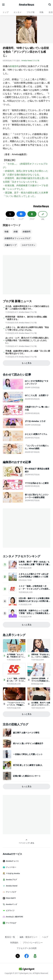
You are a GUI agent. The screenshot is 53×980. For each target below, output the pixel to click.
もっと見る (27, 363)
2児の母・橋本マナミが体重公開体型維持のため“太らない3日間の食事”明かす (34, 601)
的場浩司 (14, 66)
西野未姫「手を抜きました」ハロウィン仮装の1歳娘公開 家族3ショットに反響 (41, 658)
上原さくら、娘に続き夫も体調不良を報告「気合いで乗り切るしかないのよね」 (27, 329)
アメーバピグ (11, 892)
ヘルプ (45, 937)
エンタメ (18, 12)
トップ (6, 12)
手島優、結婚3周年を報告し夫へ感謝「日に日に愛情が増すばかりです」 (28, 352)
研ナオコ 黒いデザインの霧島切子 (28, 743)
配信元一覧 (10, 937)
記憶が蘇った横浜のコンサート (27, 776)
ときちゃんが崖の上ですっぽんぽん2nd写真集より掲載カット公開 (33, 575)
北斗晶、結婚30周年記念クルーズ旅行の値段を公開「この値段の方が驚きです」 (27, 308)
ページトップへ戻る (27, 841)
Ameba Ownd (11, 886)
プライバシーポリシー (33, 943)
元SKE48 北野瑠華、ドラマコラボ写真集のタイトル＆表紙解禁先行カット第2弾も (41, 682)
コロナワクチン (28, 245)
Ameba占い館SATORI (14, 917)
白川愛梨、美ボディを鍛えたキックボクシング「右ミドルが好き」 (41, 705)
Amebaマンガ (11, 904)
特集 (42, 12)
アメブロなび (11, 923)
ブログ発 (31, 12)
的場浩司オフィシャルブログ (17, 238)
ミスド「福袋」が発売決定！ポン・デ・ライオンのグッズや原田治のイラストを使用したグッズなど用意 (33, 590)
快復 (7, 232)
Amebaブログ (11, 880)
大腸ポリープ (10, 245)
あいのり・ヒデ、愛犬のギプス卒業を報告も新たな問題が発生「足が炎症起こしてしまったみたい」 (27, 340)
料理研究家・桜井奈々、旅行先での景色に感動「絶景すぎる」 (26, 318)
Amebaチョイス (12, 861)
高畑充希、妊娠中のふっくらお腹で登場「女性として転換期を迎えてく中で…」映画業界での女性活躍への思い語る (34, 615)
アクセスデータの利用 (27, 948)
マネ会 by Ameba (12, 873)
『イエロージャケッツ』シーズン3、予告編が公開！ (16, 705)
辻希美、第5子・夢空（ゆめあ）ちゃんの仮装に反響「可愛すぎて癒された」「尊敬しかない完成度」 (34, 564)
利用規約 (14, 943)
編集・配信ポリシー (29, 937)
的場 (16, 232)
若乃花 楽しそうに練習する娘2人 (28, 765)
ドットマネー (11, 867)
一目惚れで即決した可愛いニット (28, 754)
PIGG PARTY (10, 898)
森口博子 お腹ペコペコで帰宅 (26, 733)
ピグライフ (10, 911)
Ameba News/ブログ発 (30, 61)
